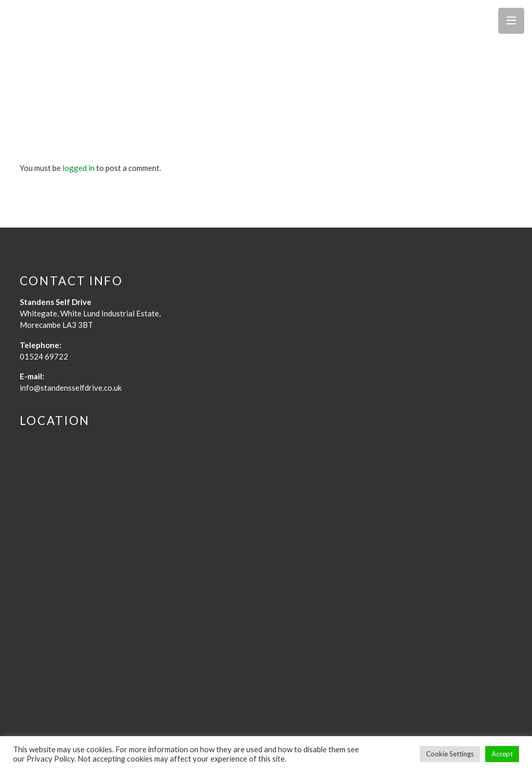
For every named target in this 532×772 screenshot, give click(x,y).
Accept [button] (502, 754)
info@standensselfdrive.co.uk (71, 388)
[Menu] (511, 21)
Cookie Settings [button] (450, 754)
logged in (78, 168)
